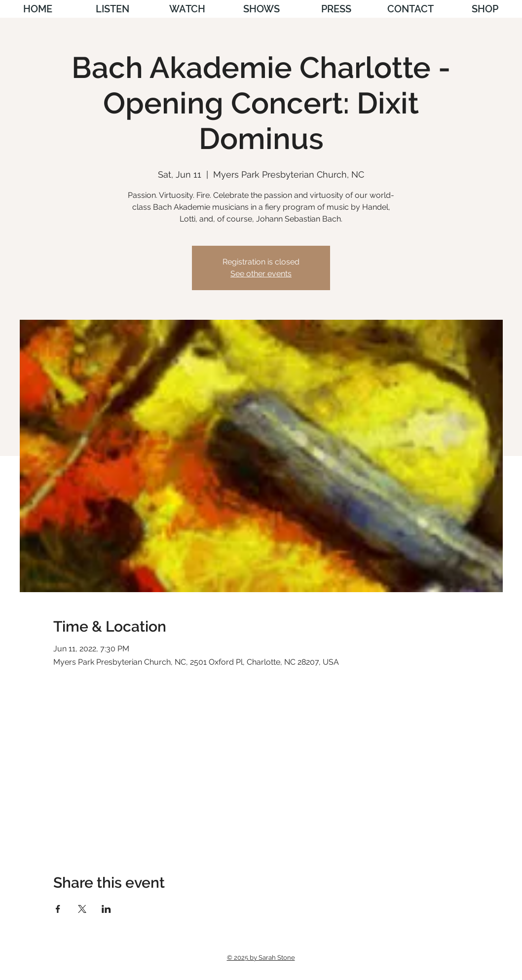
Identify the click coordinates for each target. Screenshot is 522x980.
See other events (261, 274)
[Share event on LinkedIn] (106, 909)
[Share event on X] (82, 909)
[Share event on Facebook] (58, 909)
